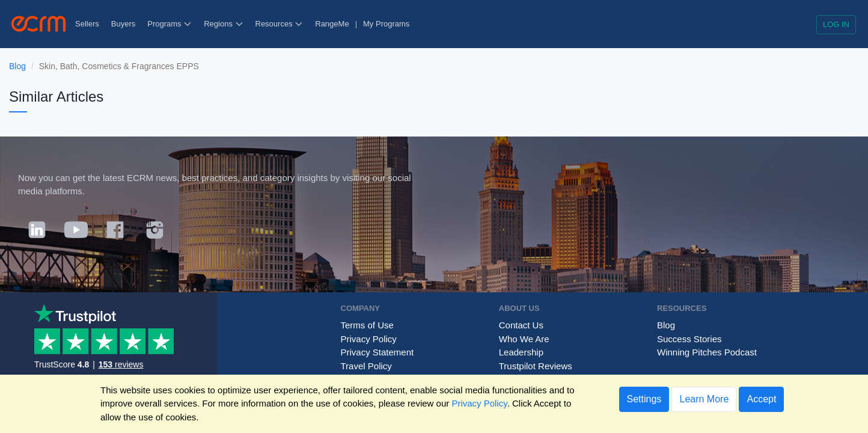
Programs (170, 24)
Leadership (521, 352)
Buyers (123, 24)
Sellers (87, 24)
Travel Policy (366, 366)
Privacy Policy (369, 339)
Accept (761, 399)
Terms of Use (367, 325)
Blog (17, 66)
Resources (280, 24)
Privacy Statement (377, 352)
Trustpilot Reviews (536, 366)
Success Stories (689, 339)
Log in (836, 24)
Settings (644, 399)
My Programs (386, 24)
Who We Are (524, 339)
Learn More (704, 399)
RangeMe (332, 24)
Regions (223, 24)
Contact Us (521, 325)
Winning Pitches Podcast (707, 352)
